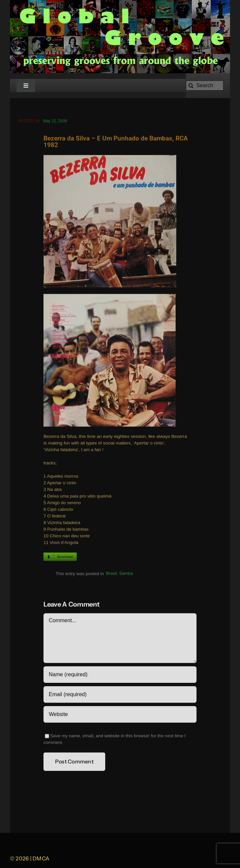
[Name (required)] (120, 676)
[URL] (120, 715)
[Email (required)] (120, 696)
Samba (126, 575)
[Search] (205, 86)
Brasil (111, 575)
